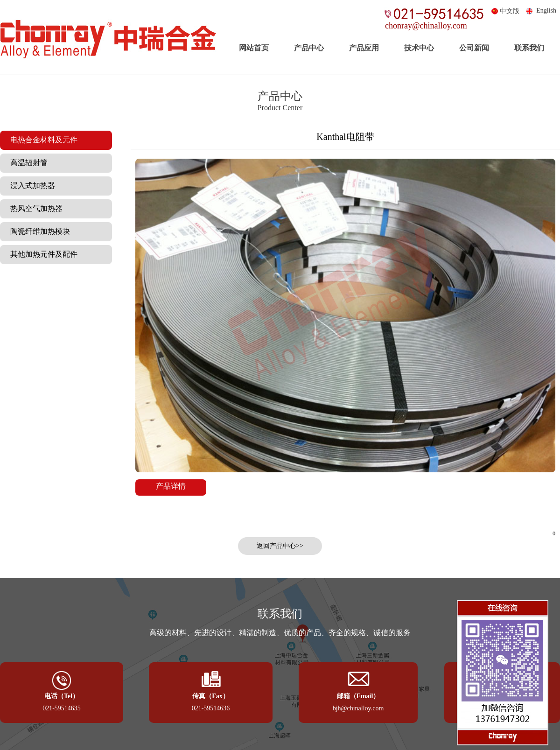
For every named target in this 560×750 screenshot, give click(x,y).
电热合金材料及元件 (41, 140)
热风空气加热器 (34, 208)
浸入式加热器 (30, 186)
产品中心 (309, 48)
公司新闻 (474, 48)
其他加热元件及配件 (41, 254)
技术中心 (419, 48)
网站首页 (254, 48)
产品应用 (364, 48)
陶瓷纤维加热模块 (37, 231)
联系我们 (529, 48)
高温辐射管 (26, 163)
